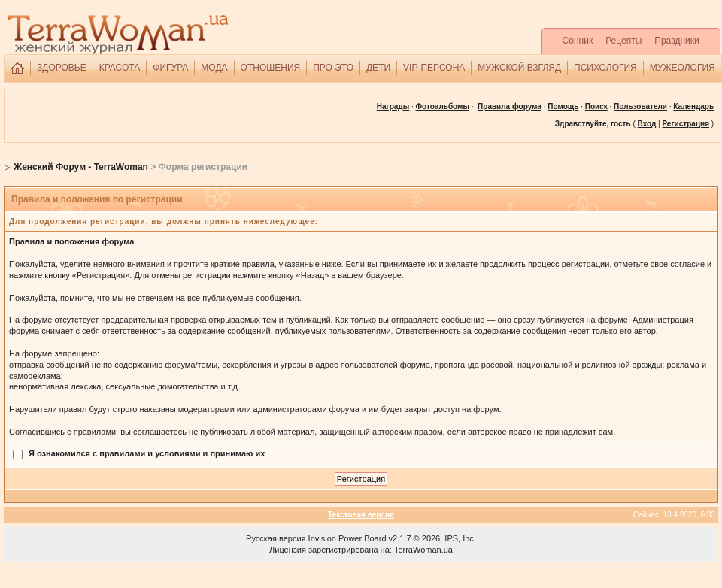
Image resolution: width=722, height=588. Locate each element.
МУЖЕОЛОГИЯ (683, 68)
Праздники (676, 41)
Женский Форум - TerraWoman (81, 167)
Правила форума (510, 106)
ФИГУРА (170, 68)
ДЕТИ (378, 68)
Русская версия (276, 538)
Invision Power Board (347, 538)
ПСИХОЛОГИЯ (605, 68)
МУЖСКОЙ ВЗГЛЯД (519, 68)
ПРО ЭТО (333, 68)
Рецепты (623, 41)
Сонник (578, 41)
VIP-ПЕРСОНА (434, 68)
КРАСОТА (120, 68)
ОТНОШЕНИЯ (271, 68)
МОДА (214, 68)
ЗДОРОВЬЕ (62, 68)
